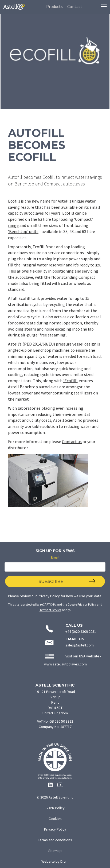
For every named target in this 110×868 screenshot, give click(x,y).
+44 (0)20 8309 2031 (81, 631)
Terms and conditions (55, 840)
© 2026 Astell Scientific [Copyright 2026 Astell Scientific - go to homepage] (55, 797)
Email (55, 557)
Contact (75, 6)
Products (54, 6)
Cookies (55, 819)
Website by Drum (60, 861)
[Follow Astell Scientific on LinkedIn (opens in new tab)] (49, 786)
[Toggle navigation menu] (104, 6)
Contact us (72, 441)
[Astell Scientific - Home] (14, 12)
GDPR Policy (55, 808)
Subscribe (51, 581)
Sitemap (55, 851)
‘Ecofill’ (70, 381)
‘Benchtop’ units (23, 231)
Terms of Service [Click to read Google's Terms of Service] (50, 610)
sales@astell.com (80, 645)
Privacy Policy (49, 596)
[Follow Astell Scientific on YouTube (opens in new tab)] (59, 786)
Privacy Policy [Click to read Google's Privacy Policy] (87, 604)
